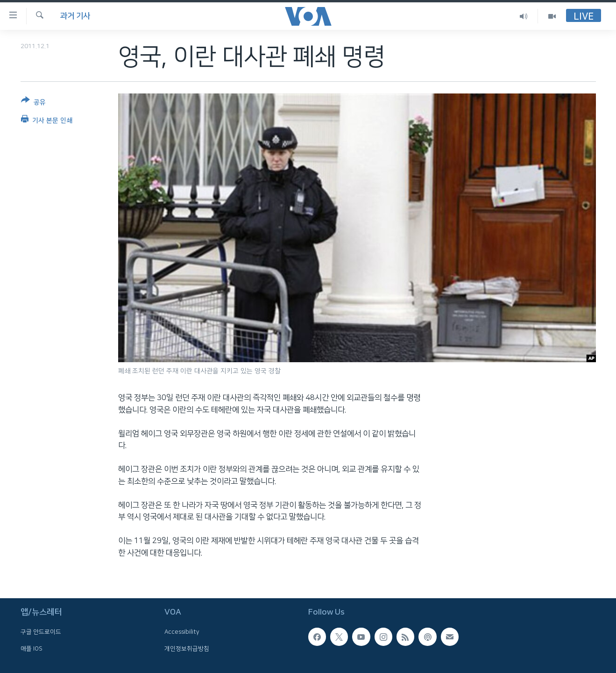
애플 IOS (32, 649)
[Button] (33, 103)
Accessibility (182, 632)
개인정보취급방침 (187, 649)
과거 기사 (75, 16)
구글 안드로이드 (41, 632)
